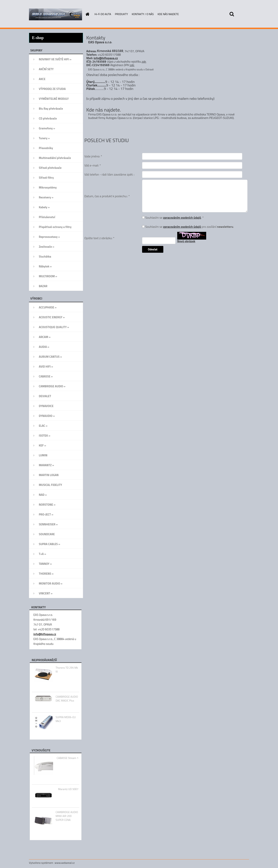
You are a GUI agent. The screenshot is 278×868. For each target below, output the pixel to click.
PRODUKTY (121, 14)
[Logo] (56, 14)
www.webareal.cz (65, 863)
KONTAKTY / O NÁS (143, 14)
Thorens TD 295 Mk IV (67, 670)
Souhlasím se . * (174, 218)
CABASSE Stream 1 (68, 758)
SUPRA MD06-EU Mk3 (66, 719)
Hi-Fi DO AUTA (103, 14)
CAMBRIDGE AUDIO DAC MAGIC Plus (67, 699)
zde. (144, 61)
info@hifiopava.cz (45, 634)
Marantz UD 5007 (68, 789)
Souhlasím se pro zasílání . (189, 227)
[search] (232, 14)
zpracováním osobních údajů (182, 218)
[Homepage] (87, 14)
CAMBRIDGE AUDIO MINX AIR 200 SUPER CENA (67, 816)
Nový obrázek (186, 241)
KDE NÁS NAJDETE (168, 14)
